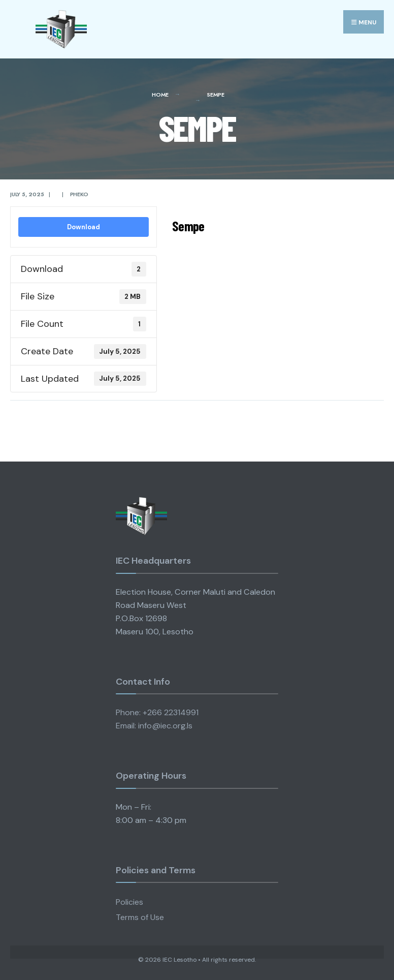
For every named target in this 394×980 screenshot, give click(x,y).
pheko (79, 194)
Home (160, 95)
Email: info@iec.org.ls (154, 726)
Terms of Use (140, 917)
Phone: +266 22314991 (157, 712)
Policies (129, 902)
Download (84, 227)
